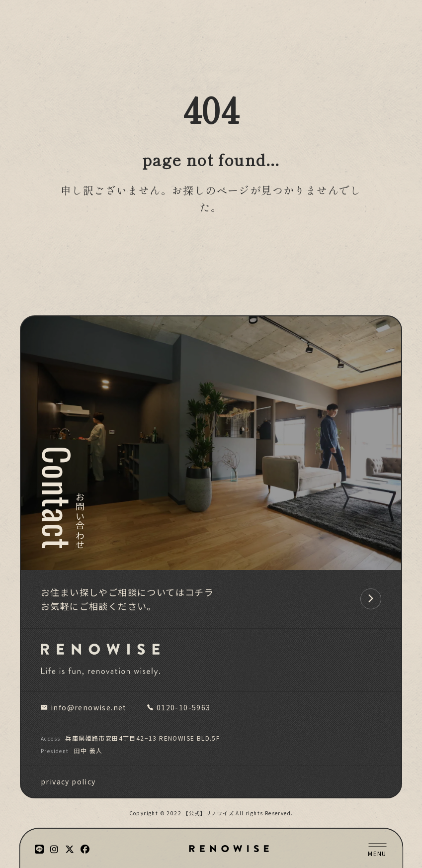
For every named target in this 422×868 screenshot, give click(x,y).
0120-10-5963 (179, 707)
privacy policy (68, 781)
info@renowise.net (84, 707)
